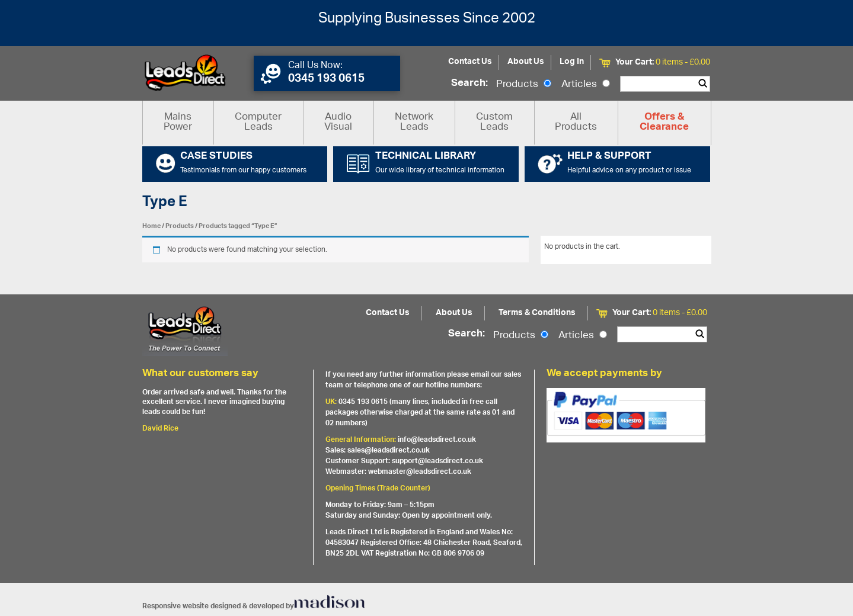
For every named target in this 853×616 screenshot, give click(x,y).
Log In (572, 62)
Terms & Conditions (537, 313)
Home (151, 226)
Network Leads (414, 122)
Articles (586, 85)
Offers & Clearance (664, 123)
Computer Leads (258, 122)
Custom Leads (494, 122)
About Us (526, 62)
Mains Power (178, 122)
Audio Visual (338, 122)
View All (689, 249)
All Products (576, 122)
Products (524, 85)
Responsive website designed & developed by (254, 606)
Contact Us (470, 62)
